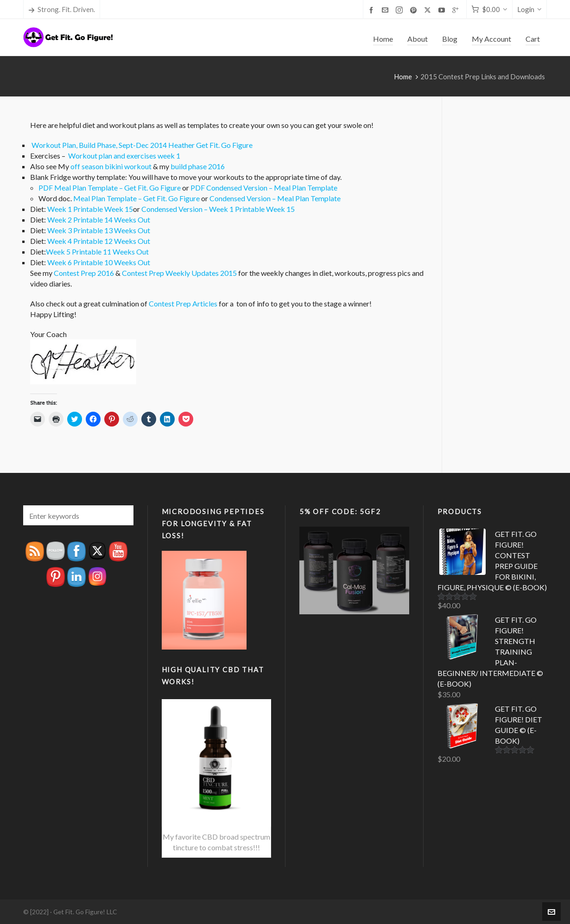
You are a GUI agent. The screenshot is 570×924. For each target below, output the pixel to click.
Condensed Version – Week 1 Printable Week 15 (218, 209)
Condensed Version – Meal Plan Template (275, 198)
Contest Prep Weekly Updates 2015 (179, 273)
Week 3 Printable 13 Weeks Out (99, 230)
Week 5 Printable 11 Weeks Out (97, 252)
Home (403, 76)
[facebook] (373, 10)
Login (529, 9)
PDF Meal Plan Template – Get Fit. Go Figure (110, 188)
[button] (122, 515)
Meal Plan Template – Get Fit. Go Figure (136, 198)
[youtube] (443, 10)
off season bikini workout (110, 166)
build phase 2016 (198, 166)
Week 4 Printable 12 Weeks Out (99, 241)
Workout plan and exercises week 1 (124, 156)
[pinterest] (415, 10)
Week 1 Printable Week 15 (90, 209)
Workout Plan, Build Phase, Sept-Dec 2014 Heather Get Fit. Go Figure (142, 145)
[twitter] (429, 10)
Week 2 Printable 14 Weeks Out (99, 220)
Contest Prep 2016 (84, 273)
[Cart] (489, 10)
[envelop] (386, 10)
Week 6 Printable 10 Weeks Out (99, 262)
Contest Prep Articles (183, 303)
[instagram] (401, 10)
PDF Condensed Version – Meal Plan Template (264, 188)
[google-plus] (457, 10)
